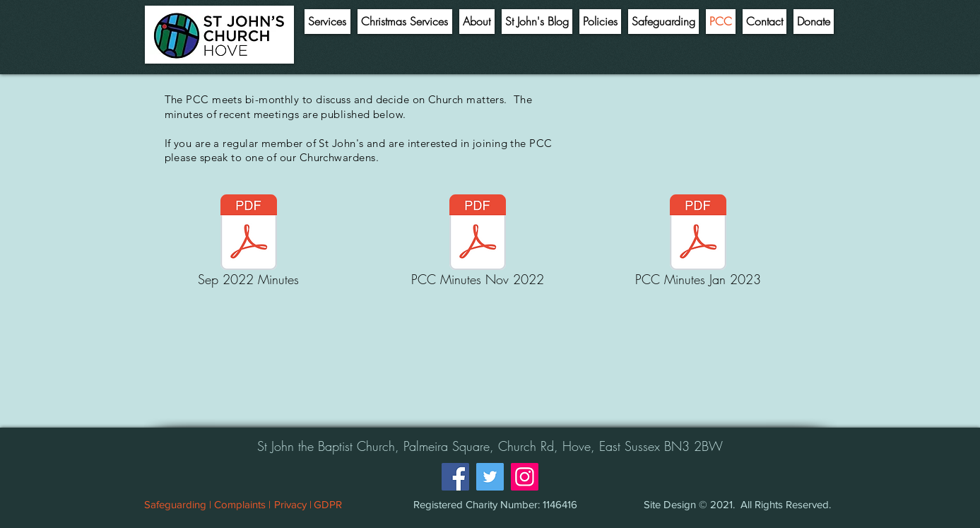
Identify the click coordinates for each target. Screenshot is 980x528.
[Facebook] (455, 477)
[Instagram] (525, 477)
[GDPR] (328, 504)
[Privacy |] (293, 504)
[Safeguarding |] (178, 504)
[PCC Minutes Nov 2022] (478, 242)
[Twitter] (490, 477)
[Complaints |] (243, 504)
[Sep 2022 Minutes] (249, 242)
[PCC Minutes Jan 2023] (698, 242)
